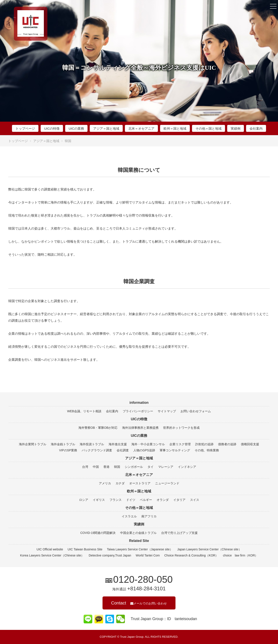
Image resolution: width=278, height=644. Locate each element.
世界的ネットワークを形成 (181, 428)
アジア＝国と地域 (106, 128)
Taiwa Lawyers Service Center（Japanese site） (140, 549)
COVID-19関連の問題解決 (98, 533)
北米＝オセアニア (141, 128)
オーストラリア (140, 483)
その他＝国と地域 (208, 128)
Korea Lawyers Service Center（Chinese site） (52, 555)
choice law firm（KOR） (240, 555)
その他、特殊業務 (207, 450)
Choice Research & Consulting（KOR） (191, 555)
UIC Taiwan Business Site (85, 549)
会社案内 (256, 128)
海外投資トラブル (92, 444)
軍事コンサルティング (175, 450)
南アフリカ (149, 516)
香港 (106, 467)
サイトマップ (167, 411)
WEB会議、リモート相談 (84, 411)
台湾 (85, 467)
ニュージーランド (167, 483)
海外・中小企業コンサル (148, 444)
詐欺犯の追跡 (204, 444)
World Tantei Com (148, 555)
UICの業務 (76, 128)
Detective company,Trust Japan (110, 555)
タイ (151, 467)
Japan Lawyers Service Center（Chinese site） (209, 549)
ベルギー (146, 500)
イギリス (99, 500)
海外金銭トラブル (63, 444)
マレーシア (166, 467)
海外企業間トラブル (33, 444)
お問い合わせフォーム (196, 411)
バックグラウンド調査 (97, 450)
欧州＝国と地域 (175, 128)
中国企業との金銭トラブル (138, 533)
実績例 (236, 128)
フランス (116, 500)
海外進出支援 (118, 444)
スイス (195, 500)
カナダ (120, 483)
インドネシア (187, 467)
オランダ (163, 500)
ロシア (84, 500)
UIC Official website (50, 549)
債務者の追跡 (227, 444)
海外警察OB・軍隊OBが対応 (98, 428)
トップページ (25, 128)
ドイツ (131, 500)
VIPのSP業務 (68, 450)
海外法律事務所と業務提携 (140, 428)
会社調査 (123, 450)
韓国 (117, 467)
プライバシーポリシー (138, 411)
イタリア (179, 500)
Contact (139, 603)
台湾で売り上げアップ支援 (179, 533)
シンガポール (134, 467)
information (139, 403)
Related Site (139, 541)
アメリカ (105, 483)
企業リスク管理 (180, 444)
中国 (96, 467)
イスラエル (129, 516)
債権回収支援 (250, 444)
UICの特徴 (52, 128)
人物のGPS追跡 (144, 450)
